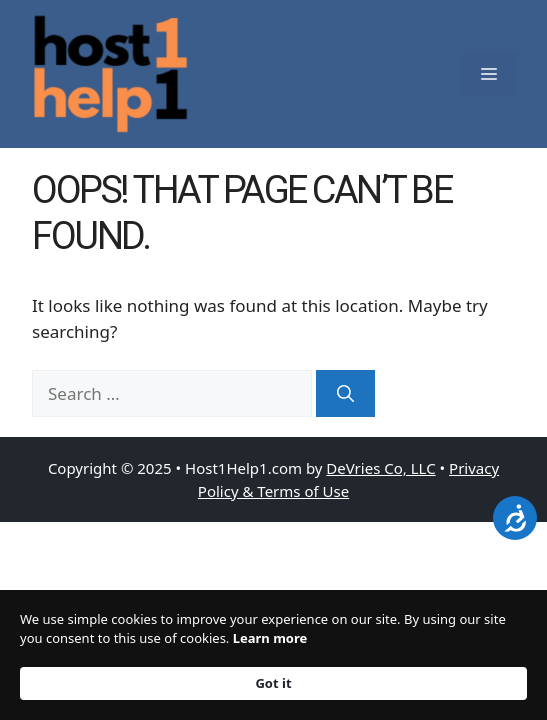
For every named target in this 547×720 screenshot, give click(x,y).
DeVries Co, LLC (380, 468)
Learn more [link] (270, 638)
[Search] (345, 394)
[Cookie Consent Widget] (273, 655)
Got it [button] (273, 683)
